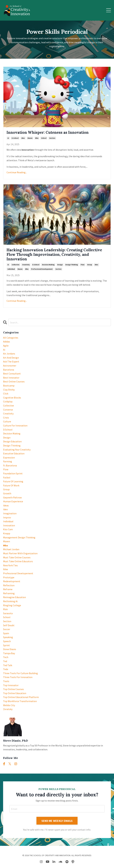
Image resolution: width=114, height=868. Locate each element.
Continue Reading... (17, 172)
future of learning (13, 481)
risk (5, 609)
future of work (11, 485)
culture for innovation (15, 425)
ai (8, 138)
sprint (6, 645)
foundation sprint (13, 473)
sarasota (8, 613)
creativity (26, 265)
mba (37, 138)
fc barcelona (10, 465)
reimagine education (14, 597)
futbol (7, 477)
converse (8, 410)
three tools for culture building (20, 673)
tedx (6, 669)
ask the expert (11, 361)
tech (6, 657)
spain (6, 633)
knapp (7, 533)
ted (5, 661)
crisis (6, 418)
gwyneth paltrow (12, 497)
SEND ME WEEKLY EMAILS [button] (57, 821)
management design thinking (19, 537)
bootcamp (9, 386)
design (60, 265)
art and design (11, 358)
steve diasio (10, 649)
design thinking (72, 265)
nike (6, 569)
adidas (7, 342)
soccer (7, 629)
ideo (23, 138)
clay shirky (9, 390)
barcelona (9, 370)
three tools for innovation (18, 677)
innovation (9, 525)
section (52, 138)
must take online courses (17, 557)
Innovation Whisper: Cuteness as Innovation (48, 133)
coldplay (8, 401)
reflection (9, 585)
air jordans (9, 354)
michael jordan (11, 549)
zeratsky (8, 709)
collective (15, 265)
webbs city (9, 705)
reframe (8, 589)
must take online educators (18, 561)
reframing (9, 593)
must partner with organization (20, 553)
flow (83, 265)
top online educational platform (21, 697)
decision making (48, 265)
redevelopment (12, 581)
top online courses (13, 689)
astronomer (10, 366)
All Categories (11, 338)
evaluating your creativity (17, 450)
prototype (9, 577)
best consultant (12, 374)
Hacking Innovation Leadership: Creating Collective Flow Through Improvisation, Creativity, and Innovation (54, 255)
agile (6, 346)
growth (7, 493)
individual (11, 269)
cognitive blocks (12, 398)
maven (30, 138)
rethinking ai (10, 601)
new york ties (10, 565)
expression (9, 457)
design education (12, 441)
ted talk (8, 665)
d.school (15, 138)
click (6, 393)
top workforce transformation (20, 701)
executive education (14, 453)
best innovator (11, 378)
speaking (8, 637)
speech (7, 641)
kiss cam (8, 529)
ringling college (12, 605)
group (90, 265)
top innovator (11, 685)
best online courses (14, 381)
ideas (6, 505)
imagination (10, 513)
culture (7, 421)
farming (8, 461)
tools (6, 681)
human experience (13, 501)
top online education (15, 693)
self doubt (9, 625)
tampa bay (9, 653)
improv (7, 517)
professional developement (42, 269)
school (44, 138)
